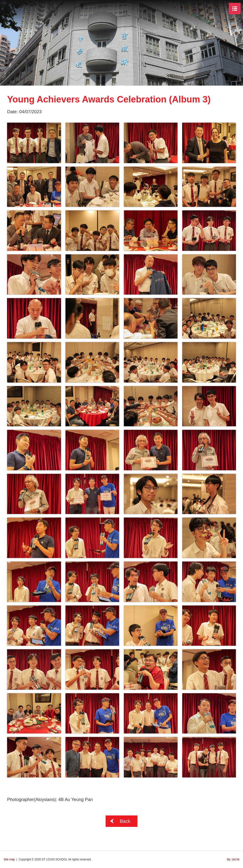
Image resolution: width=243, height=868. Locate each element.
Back (125, 821)
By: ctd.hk (233, 859)
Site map (9, 859)
